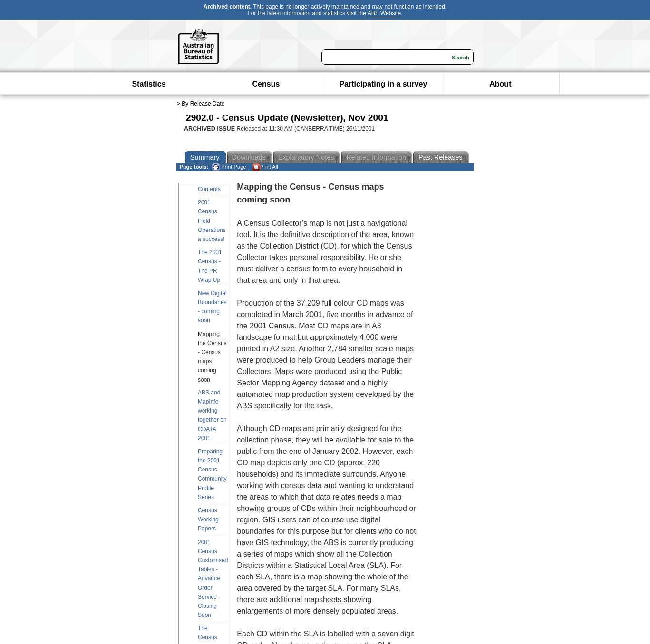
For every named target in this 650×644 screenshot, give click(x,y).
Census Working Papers (208, 519)
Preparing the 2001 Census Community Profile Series (212, 474)
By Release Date (203, 104)
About (500, 84)
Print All (265, 167)
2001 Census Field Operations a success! (212, 221)
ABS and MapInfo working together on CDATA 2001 (212, 415)
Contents (209, 189)
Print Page (229, 167)
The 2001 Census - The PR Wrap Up (210, 266)
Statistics (149, 84)
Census (266, 84)
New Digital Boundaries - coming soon (212, 307)
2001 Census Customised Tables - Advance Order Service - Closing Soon (213, 579)
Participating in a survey (383, 84)
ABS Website (384, 13)
